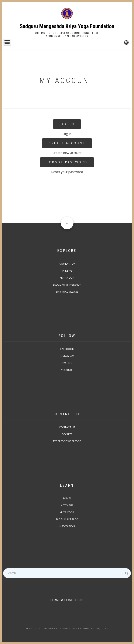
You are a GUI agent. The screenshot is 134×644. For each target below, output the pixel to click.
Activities (67, 505)
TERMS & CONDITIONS (67, 600)
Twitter (67, 363)
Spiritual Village (67, 292)
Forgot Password (67, 162)
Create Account (67, 143)
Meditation (67, 526)
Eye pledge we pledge (67, 441)
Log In (67, 124)
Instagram (67, 356)
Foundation (67, 264)
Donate (67, 434)
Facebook (67, 349)
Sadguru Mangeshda (67, 285)
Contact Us (67, 427)
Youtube (67, 370)
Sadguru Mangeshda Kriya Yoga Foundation (67, 26)
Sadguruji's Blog (67, 519)
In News (67, 271)
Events (67, 498)
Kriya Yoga (67, 278)
